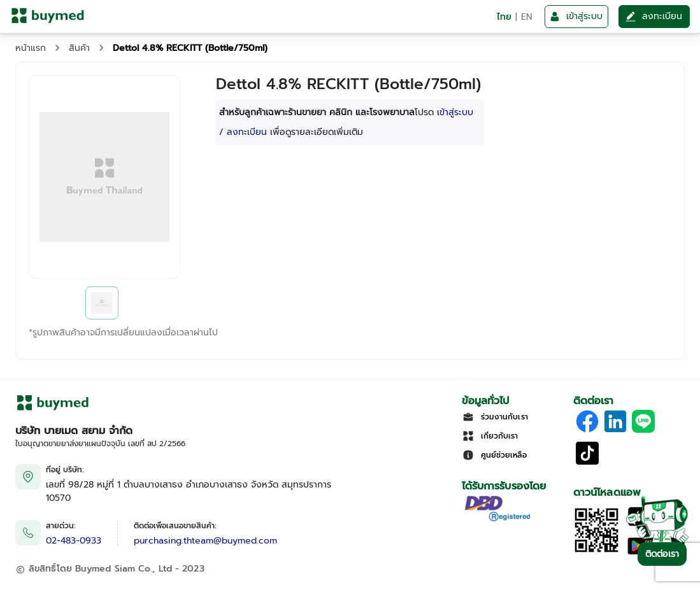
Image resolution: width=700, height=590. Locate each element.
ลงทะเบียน (247, 132)
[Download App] (597, 551)
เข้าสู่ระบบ (455, 112)
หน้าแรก (31, 48)
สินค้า (79, 48)
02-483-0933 (74, 541)
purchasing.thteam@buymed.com (205, 541)
